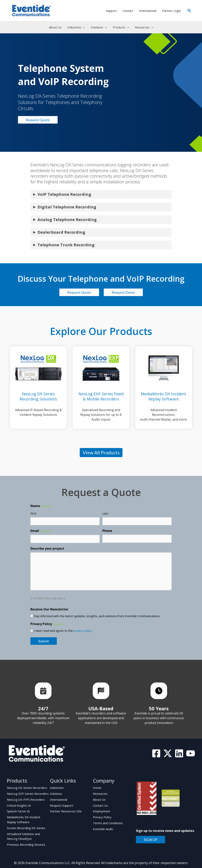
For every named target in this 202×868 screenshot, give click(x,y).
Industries (57, 788)
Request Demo (123, 292)
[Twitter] (168, 753)
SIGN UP (151, 840)
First (33, 513)
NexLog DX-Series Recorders (27, 788)
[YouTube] (191, 753)
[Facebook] (156, 753)
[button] (189, 11)
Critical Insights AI (19, 805)
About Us (99, 799)
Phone (107, 531)
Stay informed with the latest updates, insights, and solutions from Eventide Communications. (97, 616)
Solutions (56, 793)
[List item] (43, 691)
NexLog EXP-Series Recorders (28, 793)
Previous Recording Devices (26, 843)
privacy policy (83, 631)
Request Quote (38, 120)
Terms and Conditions (108, 822)
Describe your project (47, 548)
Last (105, 513)
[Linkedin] (179, 753)
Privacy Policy (102, 816)
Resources (100, 793)
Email (41, 531)
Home (97, 788)
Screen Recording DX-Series (26, 827)
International (58, 799)
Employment (101, 811)
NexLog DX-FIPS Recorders (26, 799)
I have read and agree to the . (63, 631)
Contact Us (100, 805)
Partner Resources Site (66, 811)
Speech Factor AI (18, 811)
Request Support (62, 805)
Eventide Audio (103, 828)
